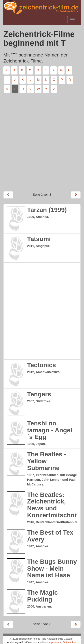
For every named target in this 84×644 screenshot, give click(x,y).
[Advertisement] (42, 140)
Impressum (55, 642)
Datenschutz (70, 642)
